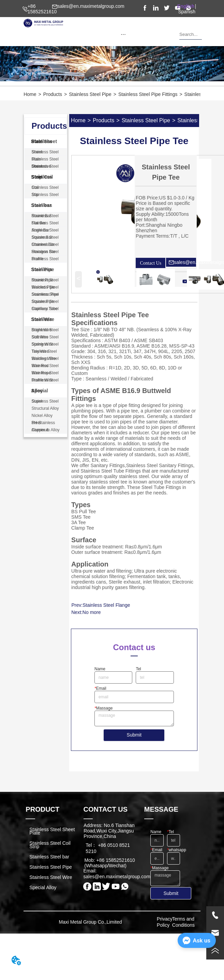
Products (53, 94)
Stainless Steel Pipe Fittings (148, 94)
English (186, 6)
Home (30, 94)
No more (92, 612)
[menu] (123, 34)
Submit (134, 735)
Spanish (187, 12)
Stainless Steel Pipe (90, 94)
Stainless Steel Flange (106, 605)
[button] (123, 34)
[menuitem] (123, 34)
